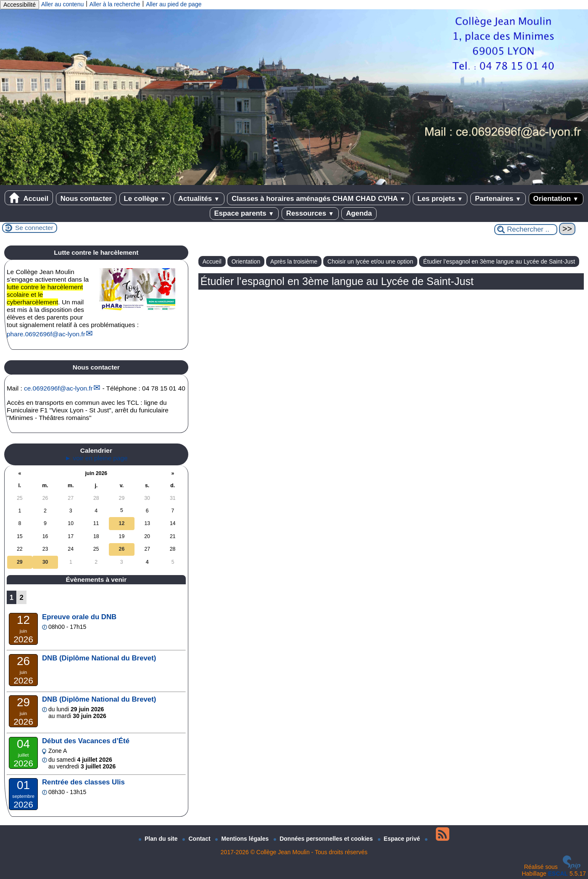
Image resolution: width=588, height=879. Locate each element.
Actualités (199, 199)
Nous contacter (86, 199)
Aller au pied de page (174, 4)
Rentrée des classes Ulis (83, 782)
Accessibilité (20, 5)
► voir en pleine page (96, 458)
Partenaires (498, 199)
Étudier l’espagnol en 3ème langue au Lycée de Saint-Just (499, 261)
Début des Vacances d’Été (86, 741)
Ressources (310, 213)
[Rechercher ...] (526, 230)
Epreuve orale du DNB (79, 617)
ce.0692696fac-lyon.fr (58, 388)
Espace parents (244, 213)
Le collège (145, 199)
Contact (197, 839)
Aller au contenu (62, 4)
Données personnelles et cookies (324, 839)
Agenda (359, 213)
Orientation (556, 199)
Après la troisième (294, 261)
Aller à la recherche (115, 4)
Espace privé (400, 839)
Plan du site (159, 839)
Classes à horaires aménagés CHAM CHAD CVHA (318, 199)
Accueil (29, 198)
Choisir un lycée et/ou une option (370, 261)
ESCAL (558, 874)
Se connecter (34, 228)
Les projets (440, 199)
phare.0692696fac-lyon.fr (46, 334)
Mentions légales (243, 839)
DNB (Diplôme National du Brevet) (99, 658)
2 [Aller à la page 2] (22, 598)
